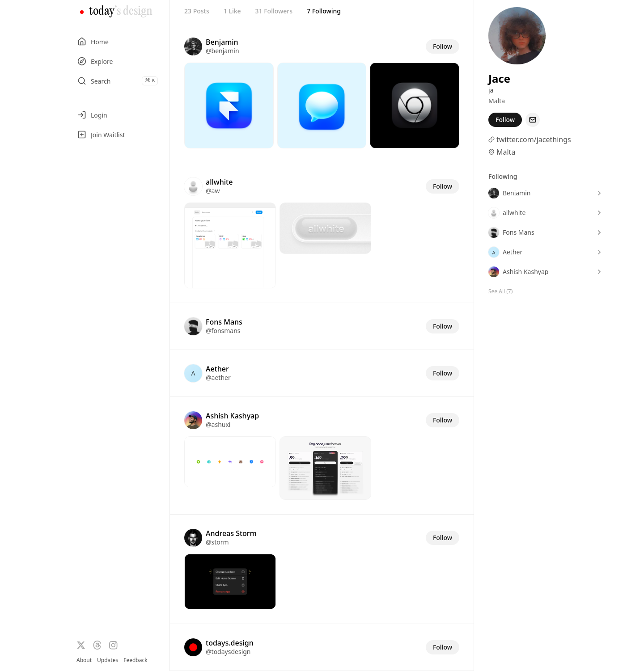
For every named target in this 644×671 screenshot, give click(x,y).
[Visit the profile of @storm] (193, 538)
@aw (213, 191)
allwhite (219, 182)
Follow (443, 46)
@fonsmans (223, 331)
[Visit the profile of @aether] (193, 373)
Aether (217, 369)
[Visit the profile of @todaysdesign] (193, 647)
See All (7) (500, 291)
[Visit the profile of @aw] (193, 186)
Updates (108, 660)
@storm (217, 542)
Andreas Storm (231, 533)
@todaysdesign (228, 652)
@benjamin (222, 51)
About (84, 660)
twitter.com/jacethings (534, 139)
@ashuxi (218, 424)
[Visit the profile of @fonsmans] (193, 326)
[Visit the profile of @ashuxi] (193, 420)
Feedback (135, 660)
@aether (218, 378)
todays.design (230, 643)
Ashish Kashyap (232, 416)
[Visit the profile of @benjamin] (193, 46)
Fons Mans (224, 322)
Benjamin (222, 42)
